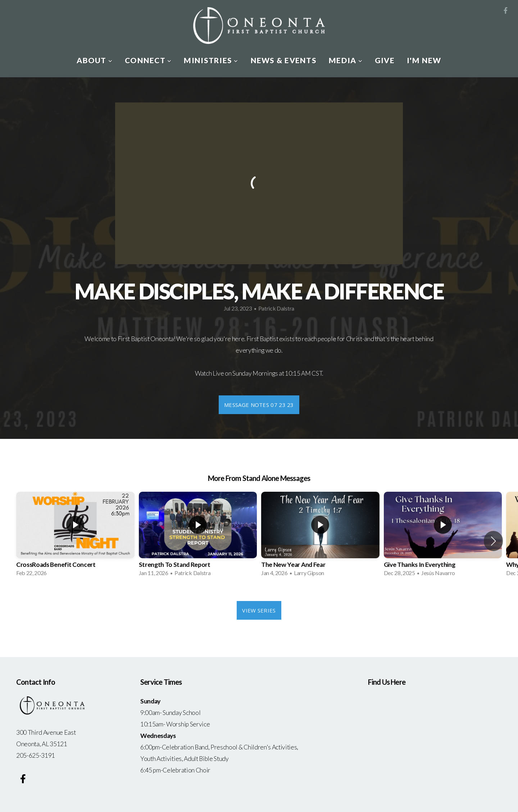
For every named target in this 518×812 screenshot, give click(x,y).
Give (385, 60)
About (95, 60)
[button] (493, 541)
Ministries (211, 60)
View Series (259, 610)
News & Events (284, 60)
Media (346, 60)
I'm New (424, 60)
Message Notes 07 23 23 (259, 405)
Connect (148, 60)
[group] (75, 536)
